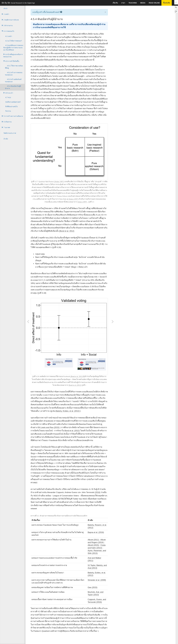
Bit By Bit (18, 3)
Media (143, 3)
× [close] (105, 12)
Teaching (133, 3)
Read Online (154, 3)
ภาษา (123, 3)
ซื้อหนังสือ (167, 3)
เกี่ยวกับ (115, 3)
